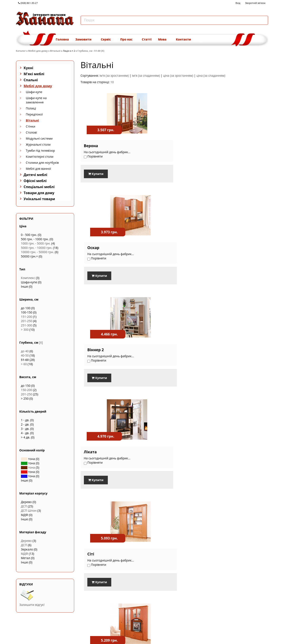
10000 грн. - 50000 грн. (37, 252)
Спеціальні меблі (39, 187)
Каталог (21, 51)
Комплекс (28, 278)
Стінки (31, 126)
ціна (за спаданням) (211, 76)
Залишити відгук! (32, 605)
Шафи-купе (34, 92)
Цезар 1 (220, 346)
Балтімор (93, 346)
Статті (147, 39)
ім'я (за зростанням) (114, 76)
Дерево (26, 541)
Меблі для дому (38, 51)
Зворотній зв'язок (255, 3)
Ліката (90, 246)
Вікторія (156, 346)
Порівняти (91, 494)
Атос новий (159, 447)
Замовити (85, 39)
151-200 (27, 317)
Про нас (128, 39)
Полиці (31, 108)
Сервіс (107, 39)
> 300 (25, 330)
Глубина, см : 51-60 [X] (91, 51)
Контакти (183, 39)
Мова (164, 39)
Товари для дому (39, 193)
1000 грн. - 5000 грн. (36, 243)
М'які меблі (34, 74)
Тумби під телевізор (40, 150)
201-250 (27, 321)
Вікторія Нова (97, 447)
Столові (31, 132)
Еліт (216, 246)
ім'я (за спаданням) (146, 76)
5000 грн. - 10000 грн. (37, 248)
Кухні (29, 68)
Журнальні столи (38, 144)
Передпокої (34, 114)
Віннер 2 (220, 146)
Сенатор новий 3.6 (230, 447)
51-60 (25, 360)
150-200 (27, 390)
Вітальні (55, 51)
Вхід (238, 3)
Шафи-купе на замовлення (36, 100)
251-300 (27, 325)
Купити (96, 174)
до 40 (25, 351)
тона (28, 467)
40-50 (25, 355)
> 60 (24, 364)
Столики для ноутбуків (42, 163)
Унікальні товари (39, 199)
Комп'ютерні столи (40, 157)
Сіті (151, 246)
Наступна (260, 506)
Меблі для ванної (38, 169)
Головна (62, 39)
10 (112, 82)
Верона (91, 146)
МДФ (24, 554)
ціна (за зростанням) (178, 76)
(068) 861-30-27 (28, 3)
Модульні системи (39, 138)
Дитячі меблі (36, 175)
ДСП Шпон (29, 511)
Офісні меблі (35, 181)
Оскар (154, 146)
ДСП (24, 506)
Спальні (31, 80)
